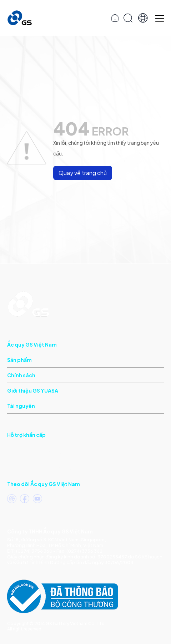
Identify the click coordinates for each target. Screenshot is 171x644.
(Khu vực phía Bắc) (52, 466)
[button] (143, 18)
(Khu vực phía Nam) (48, 449)
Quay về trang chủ (83, 173)
